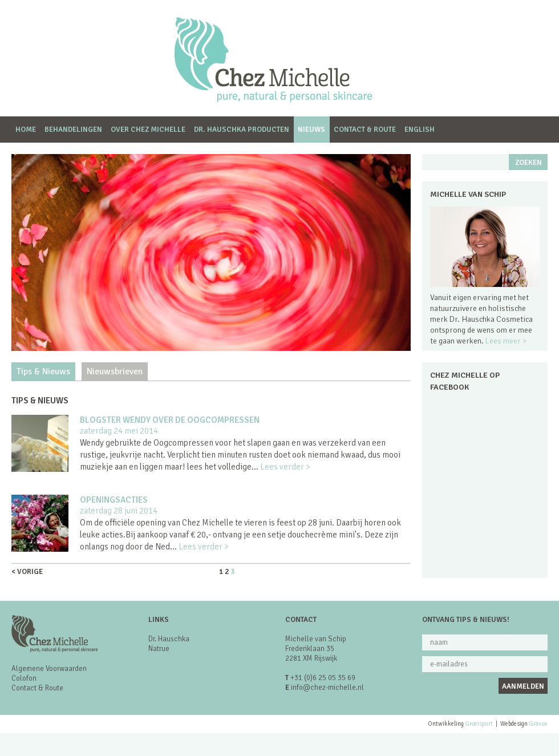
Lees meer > (506, 341)
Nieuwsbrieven (115, 371)
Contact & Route (365, 130)
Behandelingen (73, 130)
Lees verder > (285, 467)
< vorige (27, 572)
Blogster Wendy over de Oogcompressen (170, 420)
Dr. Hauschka (169, 639)
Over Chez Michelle (148, 130)
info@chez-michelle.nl (327, 688)
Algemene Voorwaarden (49, 669)
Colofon (24, 678)
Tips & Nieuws (43, 371)
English (420, 130)
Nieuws (311, 130)
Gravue (538, 724)
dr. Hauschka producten (242, 130)
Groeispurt (479, 724)
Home (26, 130)
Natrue (159, 649)
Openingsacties (114, 500)
